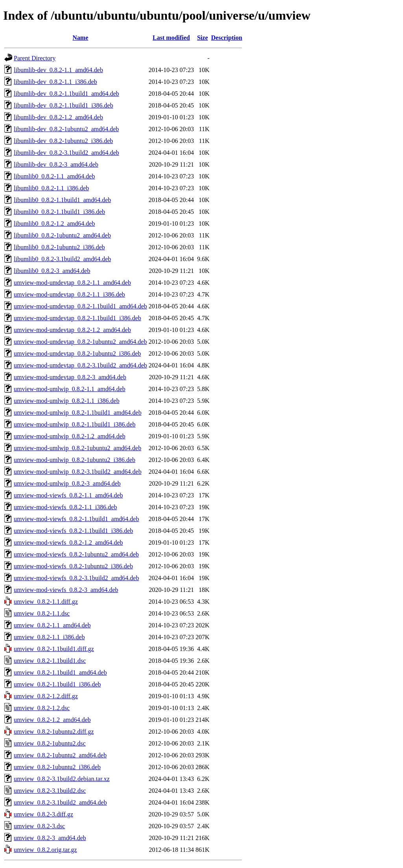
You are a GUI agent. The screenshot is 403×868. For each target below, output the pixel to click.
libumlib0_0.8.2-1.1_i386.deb (51, 188)
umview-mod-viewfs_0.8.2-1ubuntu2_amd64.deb (76, 554)
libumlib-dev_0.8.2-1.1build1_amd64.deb (67, 94)
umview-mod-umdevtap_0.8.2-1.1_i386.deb (69, 294)
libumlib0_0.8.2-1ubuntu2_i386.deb (59, 247)
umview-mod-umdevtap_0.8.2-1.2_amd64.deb (72, 330)
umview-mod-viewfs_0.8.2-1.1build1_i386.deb (73, 531)
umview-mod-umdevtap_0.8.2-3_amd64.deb (70, 377)
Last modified (171, 38)
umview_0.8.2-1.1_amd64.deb (52, 625)
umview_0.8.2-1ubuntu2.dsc (50, 743)
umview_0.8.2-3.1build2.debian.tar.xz (62, 779)
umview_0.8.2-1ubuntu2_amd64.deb (60, 755)
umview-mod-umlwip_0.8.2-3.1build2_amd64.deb (78, 472)
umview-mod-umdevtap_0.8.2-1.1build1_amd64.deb (80, 306)
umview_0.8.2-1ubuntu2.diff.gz (54, 732)
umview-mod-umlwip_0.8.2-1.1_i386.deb (67, 401)
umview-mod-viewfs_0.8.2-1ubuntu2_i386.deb (73, 566)
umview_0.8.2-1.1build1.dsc (50, 661)
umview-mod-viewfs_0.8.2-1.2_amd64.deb (68, 542)
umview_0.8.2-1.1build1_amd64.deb (60, 672)
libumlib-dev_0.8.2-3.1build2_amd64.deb (67, 153)
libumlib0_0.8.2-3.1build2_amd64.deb (62, 259)
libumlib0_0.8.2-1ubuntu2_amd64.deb (62, 235)
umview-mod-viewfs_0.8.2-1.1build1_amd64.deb (76, 519)
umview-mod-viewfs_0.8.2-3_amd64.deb (66, 590)
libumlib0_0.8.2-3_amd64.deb (52, 271)
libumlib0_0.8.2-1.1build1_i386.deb (59, 212)
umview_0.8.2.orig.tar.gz (45, 850)
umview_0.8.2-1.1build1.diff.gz (54, 649)
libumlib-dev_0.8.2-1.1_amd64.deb (58, 70)
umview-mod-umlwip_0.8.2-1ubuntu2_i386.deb (75, 460)
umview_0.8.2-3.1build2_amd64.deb (60, 802)
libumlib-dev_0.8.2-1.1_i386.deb (55, 82)
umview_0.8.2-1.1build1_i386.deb (57, 684)
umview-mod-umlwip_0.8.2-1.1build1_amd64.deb (78, 413)
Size (203, 38)
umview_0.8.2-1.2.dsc (42, 708)
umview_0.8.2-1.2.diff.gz (46, 696)
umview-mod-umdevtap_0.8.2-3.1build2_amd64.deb (80, 365)
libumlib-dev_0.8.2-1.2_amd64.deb (58, 117)
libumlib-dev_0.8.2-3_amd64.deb (56, 164)
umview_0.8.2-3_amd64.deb (50, 838)
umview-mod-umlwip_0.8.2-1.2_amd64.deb (70, 436)
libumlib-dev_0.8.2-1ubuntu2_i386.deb (63, 141)
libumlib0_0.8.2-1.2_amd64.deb (54, 223)
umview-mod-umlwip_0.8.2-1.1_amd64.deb (70, 389)
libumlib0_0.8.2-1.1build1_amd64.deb (62, 200)
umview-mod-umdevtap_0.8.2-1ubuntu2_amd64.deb (80, 342)
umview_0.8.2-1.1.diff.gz (46, 602)
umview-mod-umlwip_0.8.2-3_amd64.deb (67, 483)
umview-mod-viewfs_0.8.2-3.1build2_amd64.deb (76, 578)
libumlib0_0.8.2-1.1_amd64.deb (54, 176)
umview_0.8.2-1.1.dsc (42, 613)
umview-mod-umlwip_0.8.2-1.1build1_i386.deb (75, 424)
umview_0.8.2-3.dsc (39, 826)
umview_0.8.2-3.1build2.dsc (50, 791)
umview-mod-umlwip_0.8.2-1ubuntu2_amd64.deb (78, 448)
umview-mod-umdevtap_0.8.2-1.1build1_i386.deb (78, 318)
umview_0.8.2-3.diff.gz (43, 814)
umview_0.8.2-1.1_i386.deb (49, 637)
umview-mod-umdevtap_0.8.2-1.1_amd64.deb (72, 283)
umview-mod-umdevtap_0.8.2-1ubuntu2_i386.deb (77, 353)
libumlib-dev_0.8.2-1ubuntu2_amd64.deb (66, 129)
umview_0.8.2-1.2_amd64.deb (52, 720)
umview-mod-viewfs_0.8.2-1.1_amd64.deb (68, 495)
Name (80, 38)
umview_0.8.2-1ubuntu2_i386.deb (57, 767)
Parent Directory (35, 58)
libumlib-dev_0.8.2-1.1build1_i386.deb (63, 105)
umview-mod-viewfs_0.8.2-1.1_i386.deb (65, 507)
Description (226, 38)
